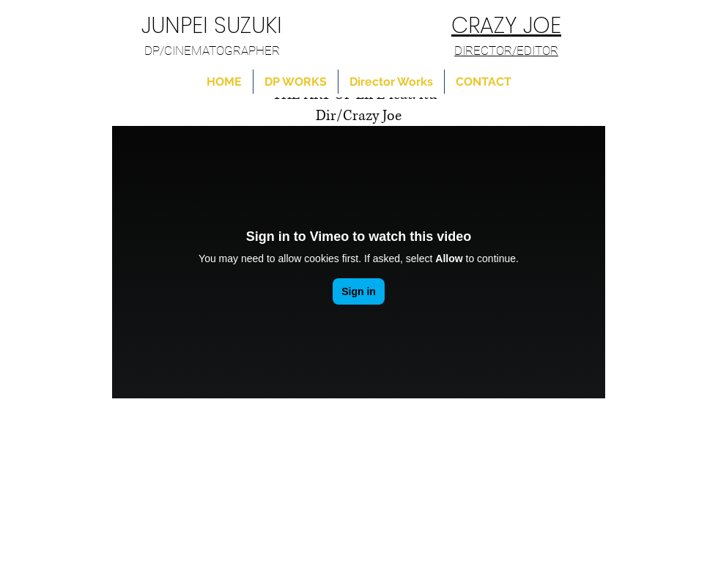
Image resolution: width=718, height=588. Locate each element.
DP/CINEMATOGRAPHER (212, 51)
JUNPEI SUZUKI (212, 26)
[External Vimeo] (359, 262)
